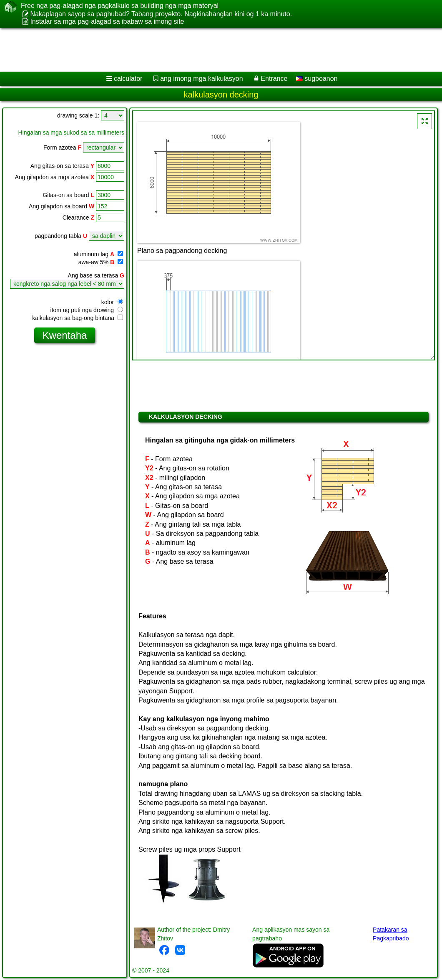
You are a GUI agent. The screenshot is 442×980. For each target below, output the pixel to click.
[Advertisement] (213, 50)
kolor (112, 302)
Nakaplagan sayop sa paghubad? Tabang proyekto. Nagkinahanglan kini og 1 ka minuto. (161, 14)
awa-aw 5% (101, 262)
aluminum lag (98, 254)
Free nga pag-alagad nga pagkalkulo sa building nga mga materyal (120, 6)
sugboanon (317, 79)
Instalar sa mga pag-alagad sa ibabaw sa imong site (107, 21)
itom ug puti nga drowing (87, 310)
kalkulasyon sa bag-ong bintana (78, 318)
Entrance (274, 79)
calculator (128, 79)
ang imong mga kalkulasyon (201, 79)
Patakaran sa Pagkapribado (391, 934)
